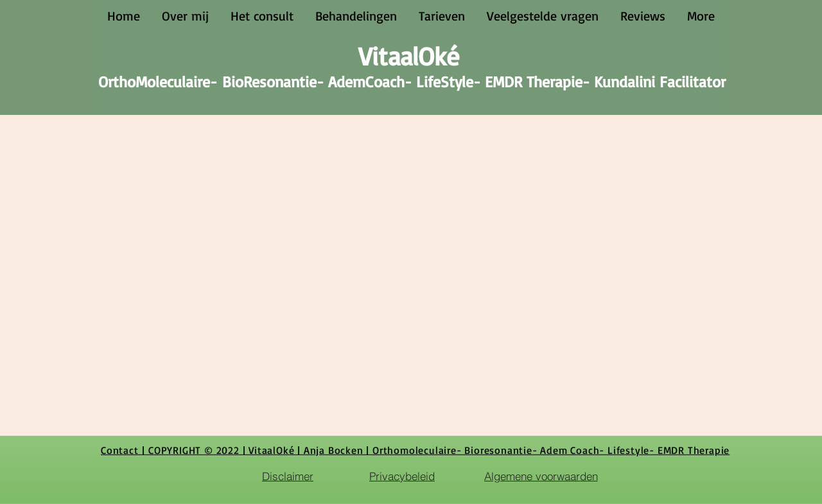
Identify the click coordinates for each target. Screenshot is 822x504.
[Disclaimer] (288, 476)
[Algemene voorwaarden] (541, 476)
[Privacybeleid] (402, 476)
